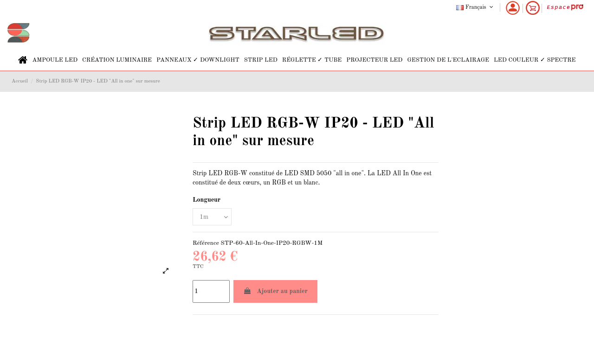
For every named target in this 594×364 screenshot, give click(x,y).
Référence (206, 243)
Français (475, 7)
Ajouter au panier (275, 291)
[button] (55, 60)
